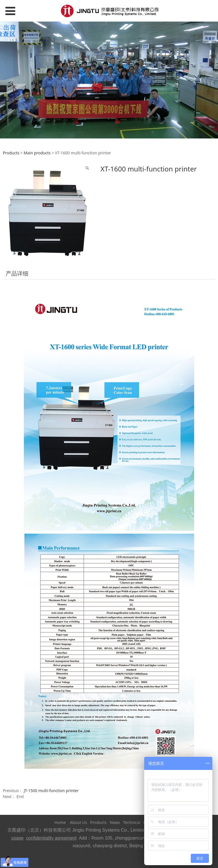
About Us (78, 822)
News (115, 822)
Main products (37, 153)
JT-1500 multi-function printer (51, 791)
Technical (132, 822)
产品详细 (17, 273)
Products (11, 153)
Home (60, 822)
